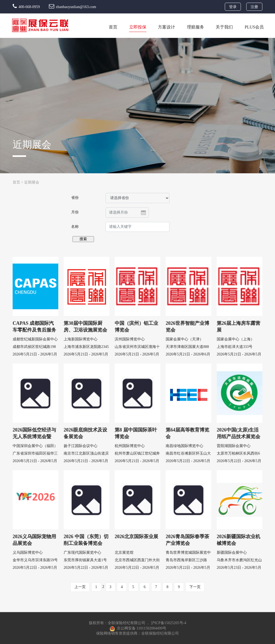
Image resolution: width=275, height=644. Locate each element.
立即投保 (138, 27)
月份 (75, 212)
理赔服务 (196, 27)
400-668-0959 (27, 7)
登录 (233, 7)
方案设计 (167, 27)
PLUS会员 (254, 27)
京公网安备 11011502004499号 (138, 629)
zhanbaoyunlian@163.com (73, 7)
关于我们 (224, 27)
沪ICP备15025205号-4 (169, 623)
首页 (113, 27)
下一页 (195, 587)
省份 (75, 198)
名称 (75, 227)
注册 (254, 7)
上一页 (80, 587)
